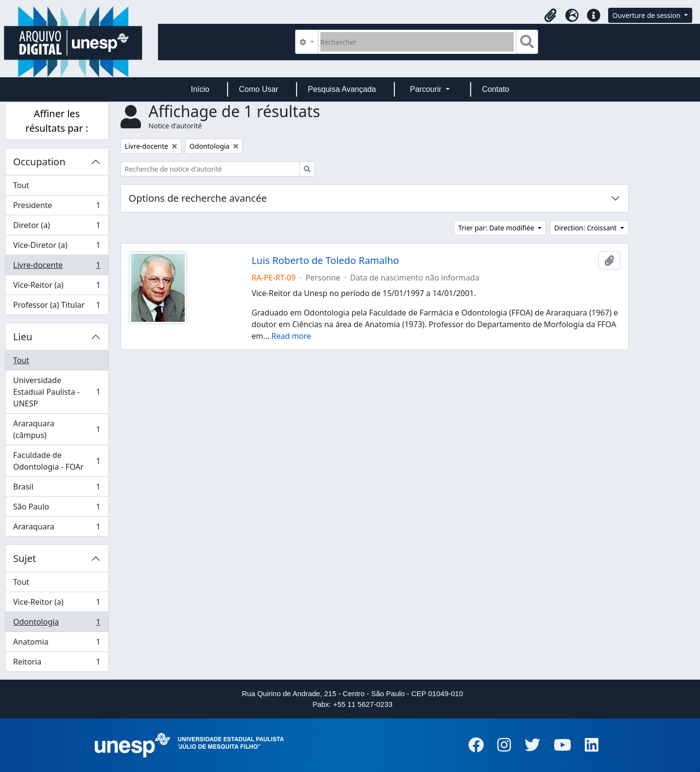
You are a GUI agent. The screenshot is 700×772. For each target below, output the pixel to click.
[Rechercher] (417, 42)
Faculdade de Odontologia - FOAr (57, 461)
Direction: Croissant (586, 228)
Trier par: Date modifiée (497, 228)
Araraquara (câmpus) (57, 429)
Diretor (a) (57, 227)
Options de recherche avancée (198, 198)
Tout (21, 185)
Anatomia (57, 644)
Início (200, 89)
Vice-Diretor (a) (57, 247)
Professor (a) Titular (57, 307)
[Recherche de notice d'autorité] (210, 169)
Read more (291, 336)
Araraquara (57, 528)
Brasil (57, 489)
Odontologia (57, 624)
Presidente (57, 207)
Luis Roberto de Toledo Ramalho (325, 261)
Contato (495, 89)
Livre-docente (57, 267)
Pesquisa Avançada (342, 89)
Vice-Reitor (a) (57, 287)
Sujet (25, 558)
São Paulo (57, 509)
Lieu (23, 337)
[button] (551, 16)
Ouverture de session (647, 15)
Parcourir (427, 89)
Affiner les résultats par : (57, 121)
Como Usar (259, 89)
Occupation (39, 162)
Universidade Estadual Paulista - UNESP (57, 392)
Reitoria (57, 664)
